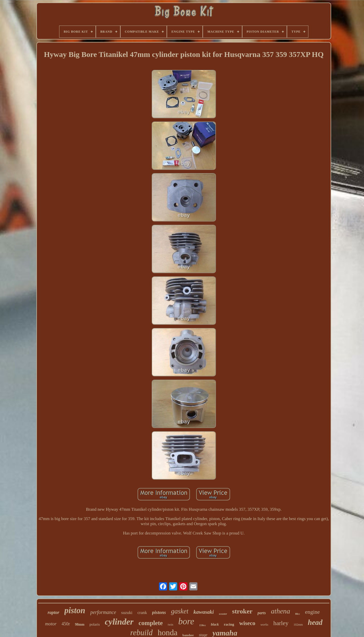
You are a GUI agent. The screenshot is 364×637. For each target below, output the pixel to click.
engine (313, 612)
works (264, 624)
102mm (298, 625)
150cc (202, 625)
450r (66, 624)
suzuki (127, 613)
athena (281, 611)
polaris (95, 624)
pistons (159, 612)
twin (170, 625)
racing (229, 624)
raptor (54, 612)
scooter (223, 614)
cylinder (119, 622)
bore (186, 621)
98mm (80, 624)
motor (51, 624)
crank (142, 613)
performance (103, 612)
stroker (242, 611)
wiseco (247, 623)
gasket (180, 611)
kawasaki (204, 612)
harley (281, 623)
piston (75, 610)
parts (262, 613)
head (315, 622)
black (215, 624)
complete (151, 623)
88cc (298, 614)
